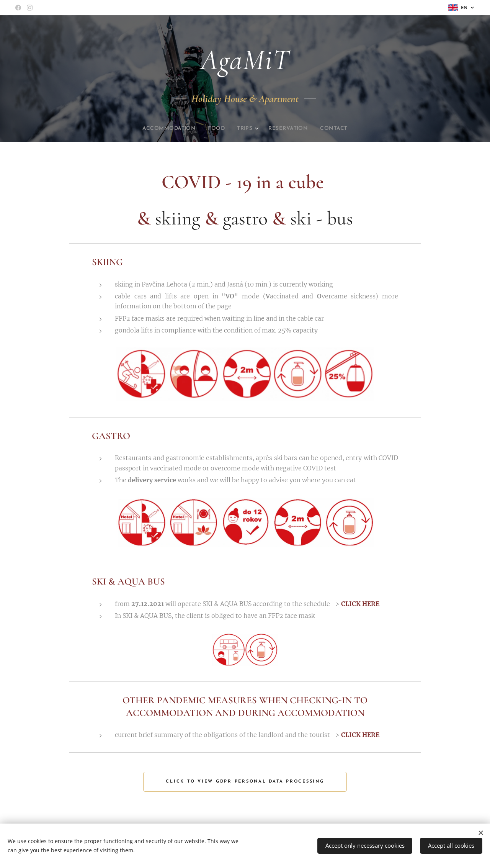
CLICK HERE (360, 604)
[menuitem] (164, 129)
